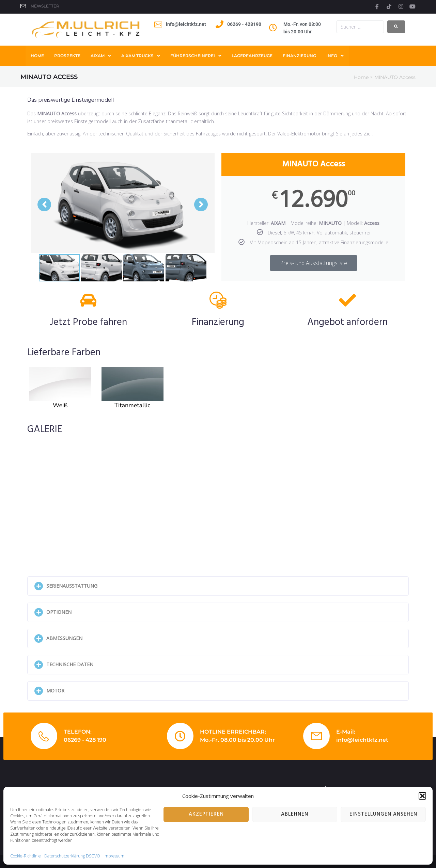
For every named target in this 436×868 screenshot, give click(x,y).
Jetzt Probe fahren (88, 322)
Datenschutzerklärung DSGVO (72, 856)
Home (361, 77)
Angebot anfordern (347, 322)
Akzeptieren (206, 814)
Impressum (114, 856)
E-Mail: (346, 732)
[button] (422, 796)
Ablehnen (295, 814)
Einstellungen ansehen (383, 814)
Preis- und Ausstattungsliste (314, 263)
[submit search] (396, 27)
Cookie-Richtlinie (26, 856)
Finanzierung (218, 322)
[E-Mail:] (316, 736)
